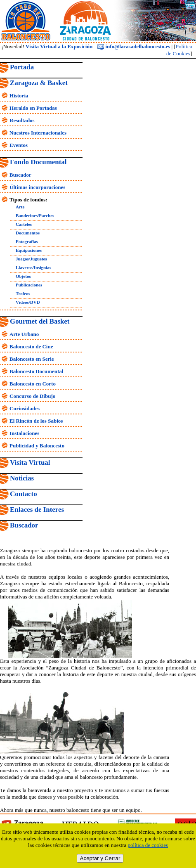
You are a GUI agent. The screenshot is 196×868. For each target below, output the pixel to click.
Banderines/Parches (35, 215)
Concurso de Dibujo (32, 396)
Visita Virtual (30, 462)
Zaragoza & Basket (39, 83)
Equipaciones (29, 250)
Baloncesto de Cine (31, 346)
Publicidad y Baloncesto (37, 446)
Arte (20, 207)
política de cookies (148, 845)
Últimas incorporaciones (37, 187)
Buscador (20, 175)
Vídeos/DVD (28, 302)
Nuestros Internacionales (38, 133)
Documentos (28, 233)
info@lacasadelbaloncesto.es (134, 46)
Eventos (19, 145)
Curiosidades (25, 408)
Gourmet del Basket (40, 321)
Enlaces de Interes (37, 510)
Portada (22, 67)
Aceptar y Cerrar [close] (100, 858)
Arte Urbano (24, 334)
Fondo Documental (38, 162)
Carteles (24, 224)
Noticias (22, 478)
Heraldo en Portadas (33, 108)
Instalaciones (24, 433)
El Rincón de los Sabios (36, 421)
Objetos (23, 276)
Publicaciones (29, 285)
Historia (19, 96)
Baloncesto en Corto (33, 384)
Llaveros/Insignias (33, 267)
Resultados (22, 120)
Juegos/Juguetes (31, 259)
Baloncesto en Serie (32, 359)
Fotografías (27, 241)
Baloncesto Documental (36, 371)
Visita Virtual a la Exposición (59, 46)
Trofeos (23, 293)
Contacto (24, 494)
